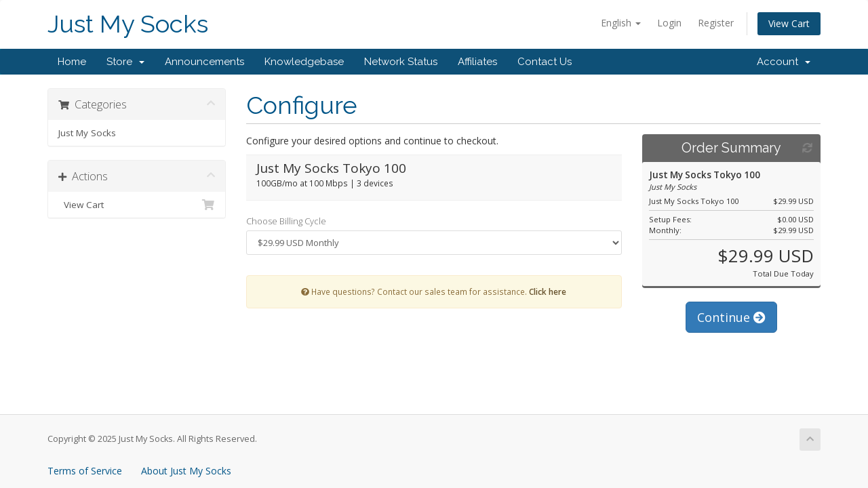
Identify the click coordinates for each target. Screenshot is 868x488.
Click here (548, 291)
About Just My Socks (186, 471)
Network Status (401, 62)
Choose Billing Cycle (286, 221)
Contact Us (545, 62)
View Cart (789, 23)
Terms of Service (85, 471)
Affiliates (477, 62)
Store (125, 62)
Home (72, 62)
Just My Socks (128, 24)
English (621, 23)
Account (784, 62)
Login (669, 23)
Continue (731, 317)
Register (716, 23)
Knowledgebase (304, 62)
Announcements (204, 62)
